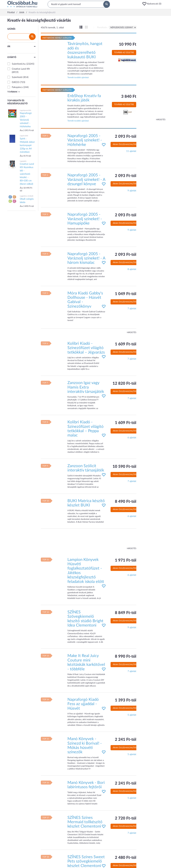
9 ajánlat (132, 191)
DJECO (15, 82)
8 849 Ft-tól (126, 613)
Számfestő (17, 77)
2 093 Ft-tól (126, 137)
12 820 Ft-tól (124, 384)
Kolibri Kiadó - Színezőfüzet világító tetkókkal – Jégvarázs (86, 348)
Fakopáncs (17, 87)
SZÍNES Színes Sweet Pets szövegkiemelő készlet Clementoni (86, 861)
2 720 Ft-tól (126, 818)
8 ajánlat (132, 269)
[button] (153, 4)
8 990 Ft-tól (126, 656)
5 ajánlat (132, 715)
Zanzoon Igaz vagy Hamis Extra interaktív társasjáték (86, 387)
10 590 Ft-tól (124, 467)
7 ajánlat (132, 309)
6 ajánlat (132, 438)
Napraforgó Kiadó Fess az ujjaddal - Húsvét (83, 704)
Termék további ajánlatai (78, 77)
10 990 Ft (128, 44)
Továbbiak (14, 92)
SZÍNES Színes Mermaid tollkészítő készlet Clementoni (85, 822)
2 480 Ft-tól (126, 858)
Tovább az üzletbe (124, 52)
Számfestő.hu (19, 64)
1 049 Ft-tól (126, 294)
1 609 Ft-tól (126, 344)
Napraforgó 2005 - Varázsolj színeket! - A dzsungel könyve (86, 180)
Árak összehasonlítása (126, 144)
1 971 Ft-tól (126, 560)
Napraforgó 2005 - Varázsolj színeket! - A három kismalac (86, 258)
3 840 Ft (129, 97)
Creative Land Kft (21, 69)
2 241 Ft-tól (126, 740)
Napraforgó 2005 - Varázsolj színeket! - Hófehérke (85, 140)
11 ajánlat (131, 151)
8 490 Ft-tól (126, 502)
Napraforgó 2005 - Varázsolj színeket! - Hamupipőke (85, 219)
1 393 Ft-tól (126, 700)
